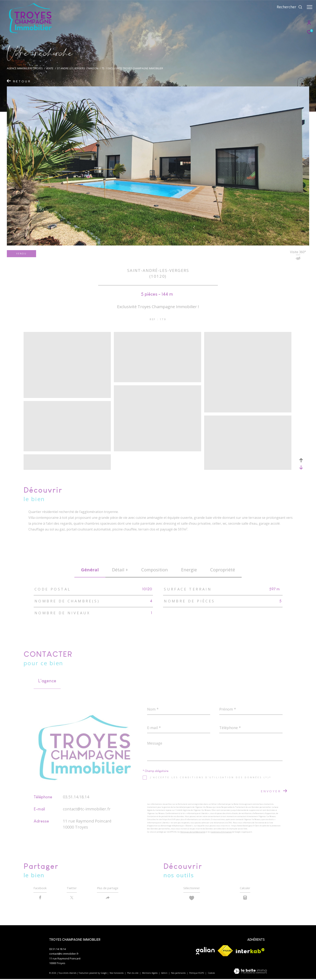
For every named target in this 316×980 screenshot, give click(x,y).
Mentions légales (150, 974)
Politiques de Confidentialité (193, 832)
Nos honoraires (117, 974)
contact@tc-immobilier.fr (87, 809)
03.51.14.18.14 (76, 797)
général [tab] (90, 570)
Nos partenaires (179, 974)
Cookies (211, 974)
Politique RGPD (197, 974)
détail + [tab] (120, 570)
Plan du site (133, 974)
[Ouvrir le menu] (310, 7)
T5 (103, 68)
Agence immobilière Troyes (25, 68)
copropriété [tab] (223, 570)
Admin (165, 974)
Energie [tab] (189, 570)
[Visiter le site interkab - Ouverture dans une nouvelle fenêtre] (250, 952)
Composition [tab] (155, 570)
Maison (93, 68)
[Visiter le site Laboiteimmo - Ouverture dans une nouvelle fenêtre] (250, 973)
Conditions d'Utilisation (221, 832)
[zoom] (67, 396)
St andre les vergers (71, 68)
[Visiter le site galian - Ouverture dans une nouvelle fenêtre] (205, 952)
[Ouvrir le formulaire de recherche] (288, 7)
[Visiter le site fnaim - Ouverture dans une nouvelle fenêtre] (225, 952)
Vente (50, 68)
